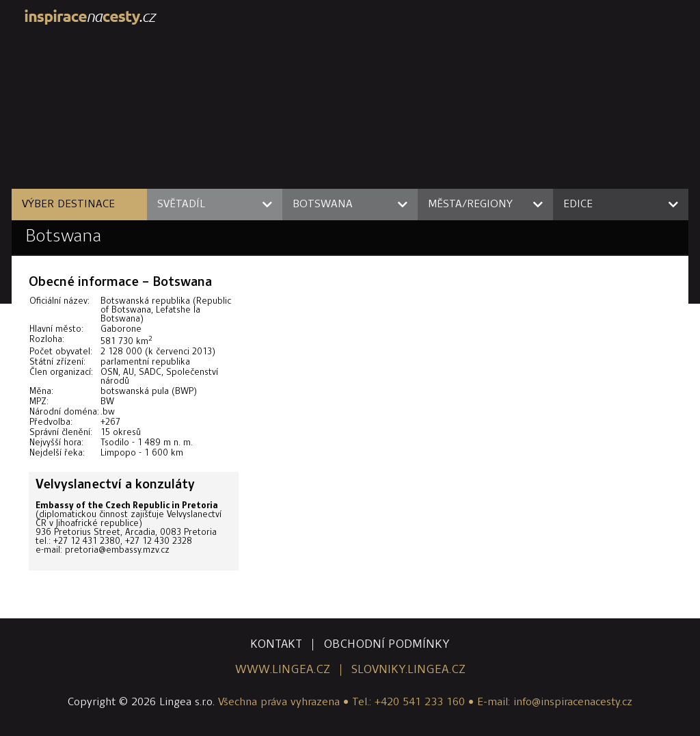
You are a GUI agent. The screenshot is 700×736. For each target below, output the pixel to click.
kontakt (276, 645)
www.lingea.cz (283, 670)
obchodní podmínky (387, 645)
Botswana (63, 237)
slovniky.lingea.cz (408, 670)
